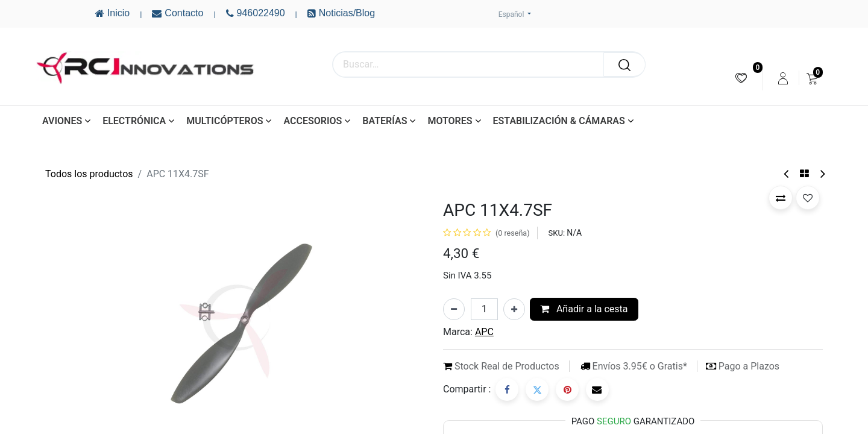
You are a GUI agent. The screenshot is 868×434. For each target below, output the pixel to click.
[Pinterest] (567, 389)
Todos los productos (89, 174)
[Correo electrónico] (597, 389)
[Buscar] (624, 64)
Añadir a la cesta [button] (584, 309)
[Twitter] (537, 389)
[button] (781, 198)
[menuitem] (741, 78)
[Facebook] (507, 389)
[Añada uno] (514, 309)
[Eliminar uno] (454, 309)
